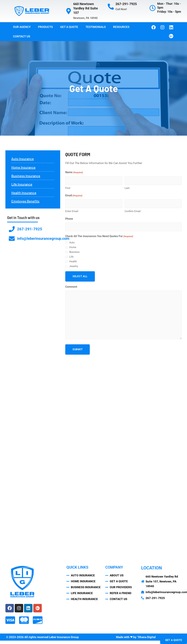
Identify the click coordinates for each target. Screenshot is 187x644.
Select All (80, 276)
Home (73, 247)
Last (127, 188)
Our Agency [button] (22, 27)
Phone (69, 219)
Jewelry (74, 266)
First (68, 188)
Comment (71, 287)
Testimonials (96, 27)
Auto (72, 243)
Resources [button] (121, 27)
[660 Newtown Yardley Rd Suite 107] (68, 11)
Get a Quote (69, 27)
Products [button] (45, 27)
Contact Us (22, 36)
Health (73, 261)
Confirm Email (133, 211)
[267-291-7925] (111, 7)
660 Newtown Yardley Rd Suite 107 (86, 8)
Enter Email (72, 211)
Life (71, 257)
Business (74, 252)
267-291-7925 (126, 4)
